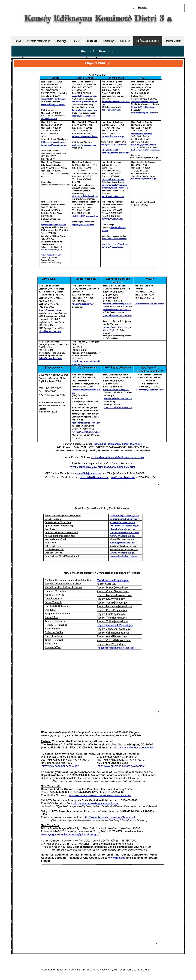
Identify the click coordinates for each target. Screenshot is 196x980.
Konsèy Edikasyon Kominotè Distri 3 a (98, 18)
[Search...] (157, 8)
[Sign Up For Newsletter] (98, 51)
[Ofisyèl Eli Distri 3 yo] (98, 64)
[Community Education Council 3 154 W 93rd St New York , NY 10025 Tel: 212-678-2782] (96, 970)
